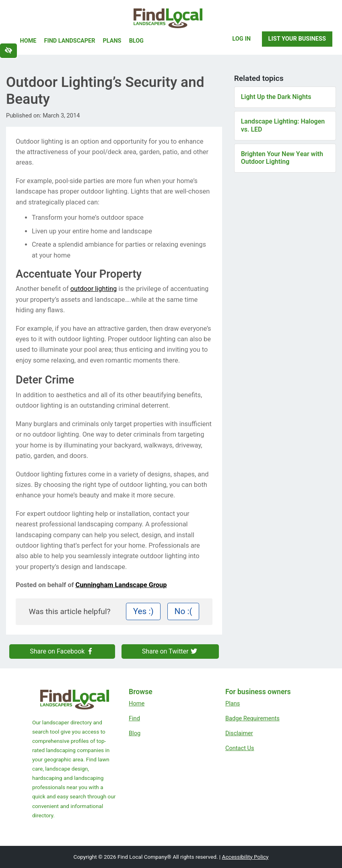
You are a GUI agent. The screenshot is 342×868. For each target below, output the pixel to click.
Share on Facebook (62, 651)
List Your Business (297, 39)
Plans (112, 41)
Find (134, 718)
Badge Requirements (252, 718)
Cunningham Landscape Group (121, 585)
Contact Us (240, 748)
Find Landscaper (70, 41)
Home (28, 41)
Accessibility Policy (245, 857)
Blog (136, 41)
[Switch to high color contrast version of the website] (8, 51)
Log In (241, 39)
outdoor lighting (94, 289)
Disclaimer (239, 733)
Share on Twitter (170, 651)
